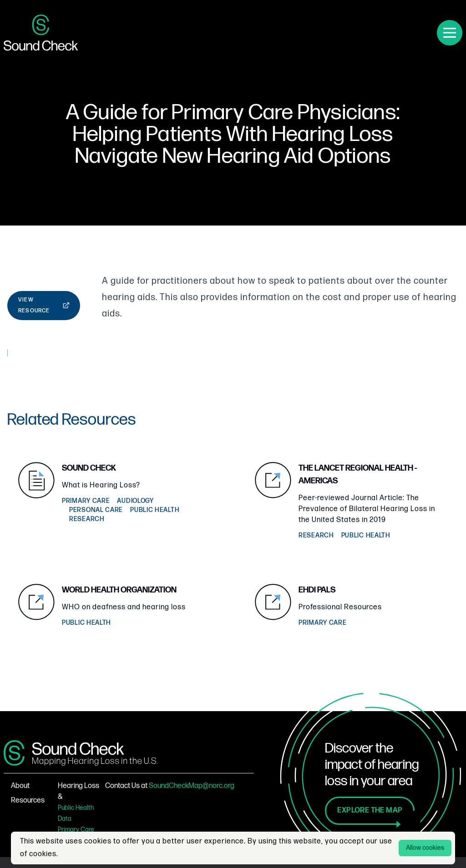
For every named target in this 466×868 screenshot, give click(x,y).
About (20, 786)
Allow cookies (425, 848)
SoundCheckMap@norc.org (192, 786)
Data (65, 819)
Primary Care (76, 830)
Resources (28, 800)
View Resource (44, 305)
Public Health (76, 808)
